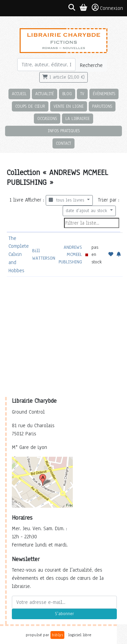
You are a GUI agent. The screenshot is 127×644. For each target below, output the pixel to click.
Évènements (104, 94)
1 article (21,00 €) (63, 77)
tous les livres (67, 200)
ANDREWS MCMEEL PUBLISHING (70, 255)
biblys (57, 635)
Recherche (91, 65)
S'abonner (64, 614)
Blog (67, 94)
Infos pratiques (64, 131)
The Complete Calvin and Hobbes (19, 254)
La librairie (78, 118)
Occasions (47, 118)
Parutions (102, 106)
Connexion (107, 8)
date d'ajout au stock (87, 211)
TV (82, 94)
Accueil (19, 94)
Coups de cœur (30, 106)
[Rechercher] (47, 65)
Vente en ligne (69, 106)
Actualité (45, 94)
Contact (63, 143)
